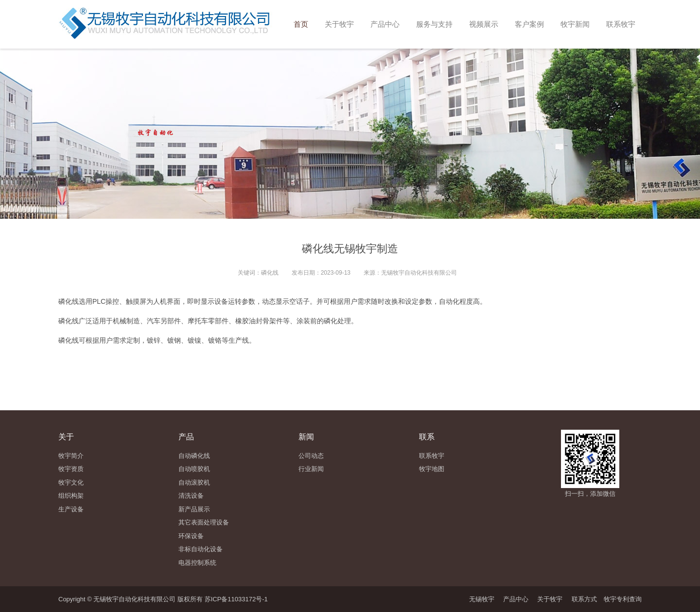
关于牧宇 (550, 599)
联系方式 (584, 599)
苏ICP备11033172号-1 (236, 599)
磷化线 (69, 301)
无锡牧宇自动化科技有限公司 (419, 273)
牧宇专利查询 (623, 599)
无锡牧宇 (482, 599)
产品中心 (516, 599)
